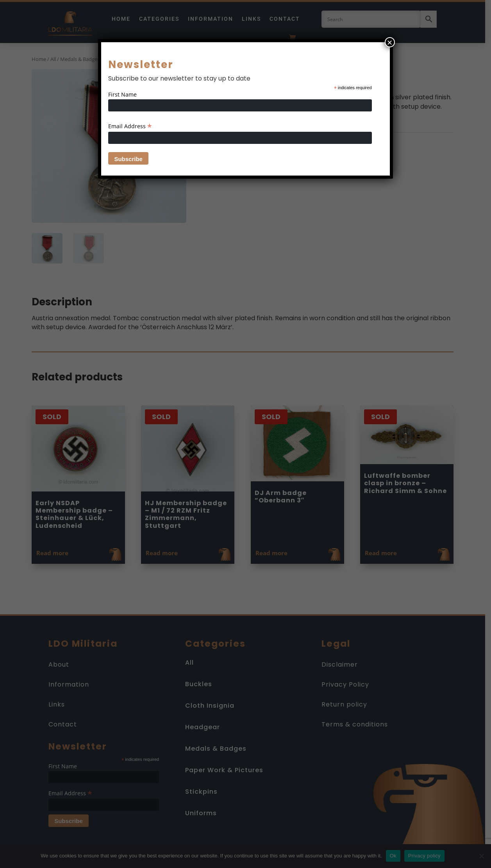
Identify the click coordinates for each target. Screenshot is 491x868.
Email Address (130, 126)
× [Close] (390, 42)
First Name (122, 94)
